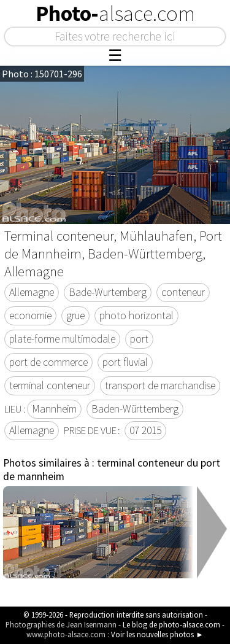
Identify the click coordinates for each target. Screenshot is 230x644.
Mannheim (54, 409)
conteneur (183, 292)
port (139, 339)
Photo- (115, 14)
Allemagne (32, 292)
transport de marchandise (160, 386)
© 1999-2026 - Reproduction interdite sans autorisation (113, 615)
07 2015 (145, 430)
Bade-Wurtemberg (108, 292)
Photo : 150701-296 (42, 74)
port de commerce (48, 362)
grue (75, 316)
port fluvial (125, 362)
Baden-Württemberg (135, 409)
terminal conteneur (50, 386)
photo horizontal (136, 316)
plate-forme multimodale (62, 339)
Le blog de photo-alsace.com (171, 624)
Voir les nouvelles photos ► (157, 634)
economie (30, 316)
